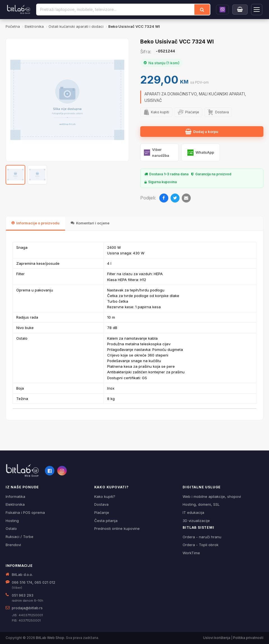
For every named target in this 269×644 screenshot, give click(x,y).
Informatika (15, 496)
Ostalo (11, 528)
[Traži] (202, 10)
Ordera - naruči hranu (202, 537)
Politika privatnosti (248, 638)
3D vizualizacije (196, 521)
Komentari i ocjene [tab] (90, 223)
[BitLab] (19, 10)
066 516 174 (22, 582)
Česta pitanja (106, 521)
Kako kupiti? (105, 496)
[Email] (186, 198)
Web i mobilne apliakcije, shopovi (212, 496)
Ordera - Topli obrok (201, 545)
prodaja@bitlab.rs (27, 608)
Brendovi (13, 545)
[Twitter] (175, 198)
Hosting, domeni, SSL (201, 504)
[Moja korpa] (240, 10)
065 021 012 (45, 582)
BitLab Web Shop (50, 638)
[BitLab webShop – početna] (22, 471)
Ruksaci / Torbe (19, 537)
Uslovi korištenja (217, 638)
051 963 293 (23, 595)
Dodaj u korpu (202, 132)
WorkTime (191, 553)
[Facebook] (164, 198)
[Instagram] (62, 471)
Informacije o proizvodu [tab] (35, 223)
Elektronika (15, 504)
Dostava (101, 504)
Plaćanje (102, 512)
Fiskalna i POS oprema (25, 512)
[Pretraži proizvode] (116, 10)
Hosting (12, 521)
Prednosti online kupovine (117, 528)
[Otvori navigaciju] (257, 10)
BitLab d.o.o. (22, 574)
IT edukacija (193, 512)
